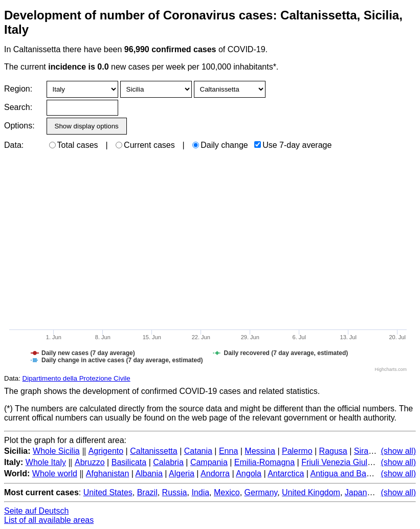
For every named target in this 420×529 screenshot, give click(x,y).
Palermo (297, 451)
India (200, 492)
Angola (249, 473)
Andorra (215, 473)
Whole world (55, 473)
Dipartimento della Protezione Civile (76, 378)
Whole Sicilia (56, 451)
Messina (260, 451)
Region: (18, 89)
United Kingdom (311, 492)
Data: (14, 145)
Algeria (182, 473)
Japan (356, 492)
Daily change (220, 145)
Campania (209, 462)
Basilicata (129, 462)
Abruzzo (90, 462)
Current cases (145, 145)
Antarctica (286, 473)
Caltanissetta (154, 451)
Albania (149, 473)
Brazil (147, 492)
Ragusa (333, 451)
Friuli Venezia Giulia (337, 462)
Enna (228, 451)
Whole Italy (46, 462)
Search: (18, 107)
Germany (261, 492)
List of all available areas (49, 520)
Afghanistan (108, 473)
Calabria (168, 462)
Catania (198, 451)
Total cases (74, 145)
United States (108, 492)
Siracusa (370, 451)
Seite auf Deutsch (36, 511)
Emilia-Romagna (264, 462)
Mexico (227, 492)
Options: (19, 126)
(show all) (399, 451)
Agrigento (106, 451)
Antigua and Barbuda (348, 473)
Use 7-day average (293, 145)
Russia (175, 492)
